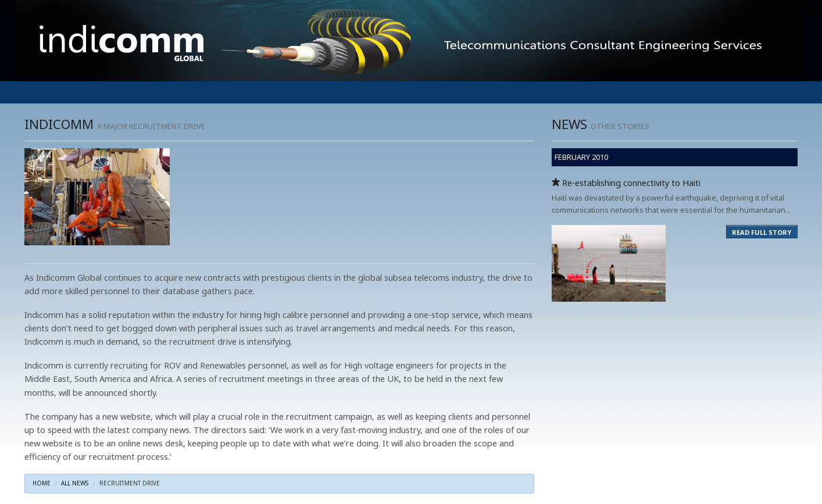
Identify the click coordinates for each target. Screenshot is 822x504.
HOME (42, 483)
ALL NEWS (75, 483)
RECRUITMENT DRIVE (130, 483)
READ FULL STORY (762, 232)
